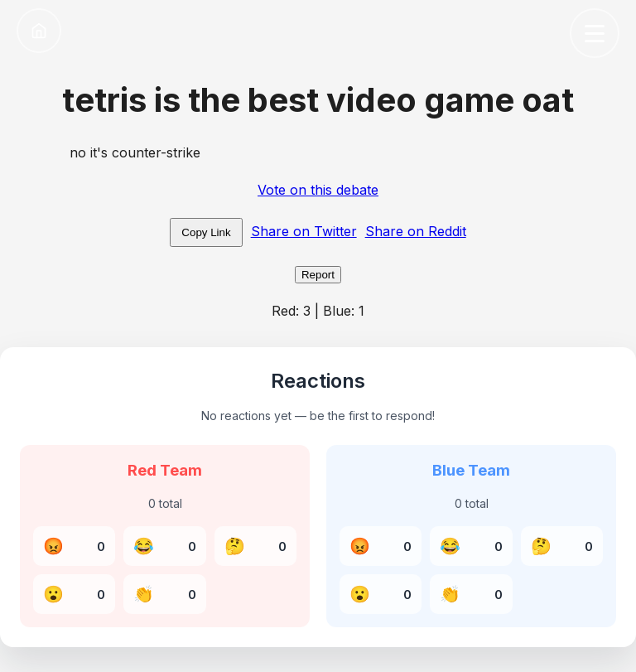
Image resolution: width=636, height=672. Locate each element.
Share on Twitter (304, 231)
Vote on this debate (318, 190)
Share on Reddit (416, 231)
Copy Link (206, 232)
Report (318, 275)
